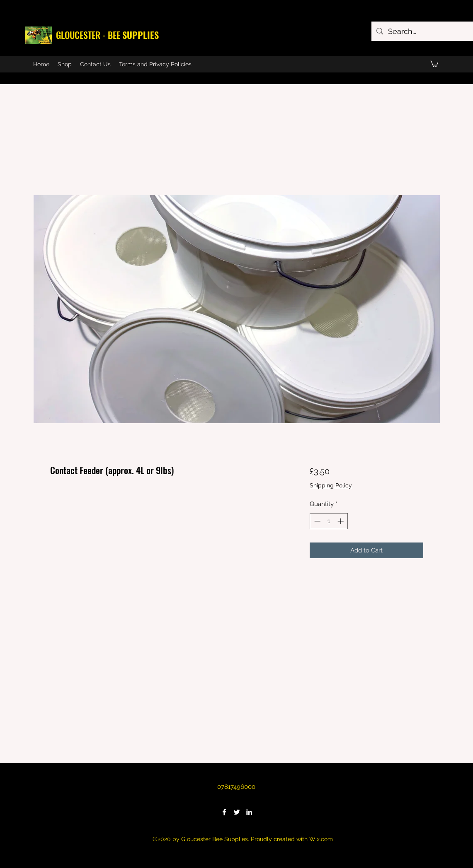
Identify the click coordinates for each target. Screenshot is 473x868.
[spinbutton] (329, 521)
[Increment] (341, 521)
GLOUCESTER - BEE (107, 35)
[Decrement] (317, 521)
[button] (434, 64)
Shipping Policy (331, 485)
